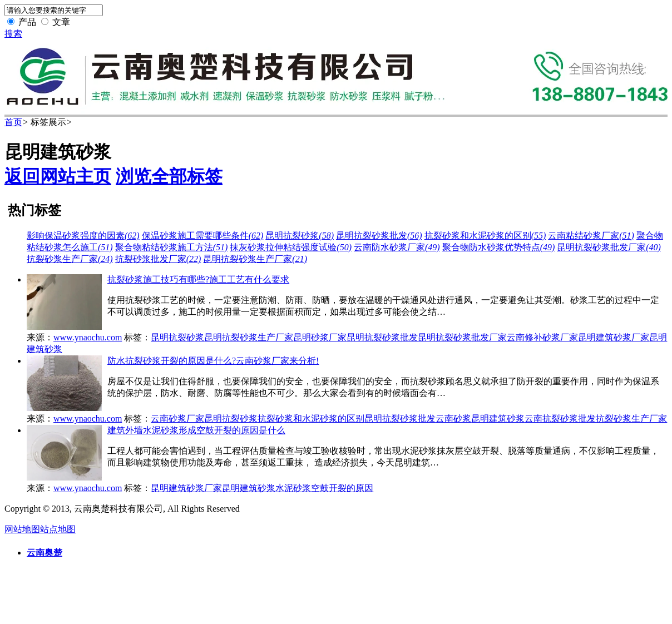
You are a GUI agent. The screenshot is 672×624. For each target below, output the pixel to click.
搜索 (13, 34)
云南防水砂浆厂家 (397, 247)
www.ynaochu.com (88, 337)
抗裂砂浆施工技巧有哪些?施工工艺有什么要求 (198, 279)
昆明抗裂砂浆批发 (379, 236)
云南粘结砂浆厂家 (591, 236)
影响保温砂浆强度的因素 (83, 236)
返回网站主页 (58, 176)
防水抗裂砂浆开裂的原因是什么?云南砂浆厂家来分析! (213, 361)
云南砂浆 (453, 419)
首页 (13, 122)
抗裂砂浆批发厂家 (158, 259)
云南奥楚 (45, 553)
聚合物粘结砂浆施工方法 (172, 247)
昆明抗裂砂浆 (300, 236)
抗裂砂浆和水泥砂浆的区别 (485, 236)
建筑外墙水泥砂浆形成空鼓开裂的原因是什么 (196, 430)
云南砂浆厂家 (177, 419)
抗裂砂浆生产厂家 (70, 259)
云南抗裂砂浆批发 (560, 419)
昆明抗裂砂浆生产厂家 (255, 259)
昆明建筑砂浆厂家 (614, 337)
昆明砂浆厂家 (320, 337)
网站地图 (22, 529)
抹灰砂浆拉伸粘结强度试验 (291, 247)
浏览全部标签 (169, 176)
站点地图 (58, 529)
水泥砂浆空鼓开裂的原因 (324, 488)
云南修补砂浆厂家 (542, 337)
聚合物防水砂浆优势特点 (499, 247)
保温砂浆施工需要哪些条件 (203, 236)
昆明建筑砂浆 (498, 419)
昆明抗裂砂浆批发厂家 (609, 247)
